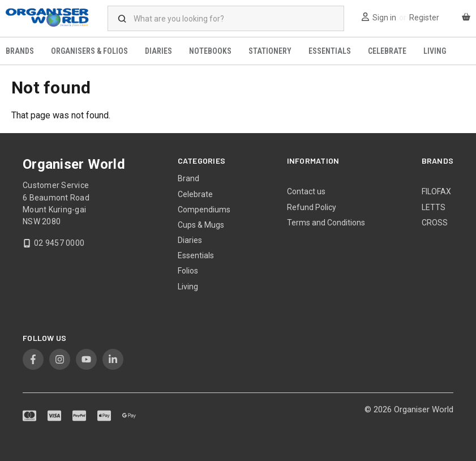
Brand (188, 178)
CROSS (435, 223)
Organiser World (424, 409)
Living (435, 51)
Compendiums (204, 210)
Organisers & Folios (89, 51)
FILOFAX (436, 191)
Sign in (384, 18)
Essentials (330, 51)
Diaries (158, 51)
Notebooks (210, 51)
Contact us (306, 191)
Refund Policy (312, 207)
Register (424, 18)
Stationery (270, 51)
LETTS (434, 207)
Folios (188, 271)
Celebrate (387, 51)
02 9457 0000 (59, 243)
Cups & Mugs (201, 225)
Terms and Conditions (326, 223)
